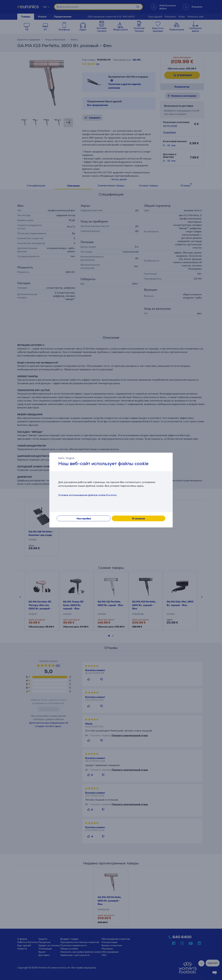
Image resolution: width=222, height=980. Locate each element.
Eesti (61, 458)
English (70, 458)
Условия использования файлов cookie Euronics (87, 495)
